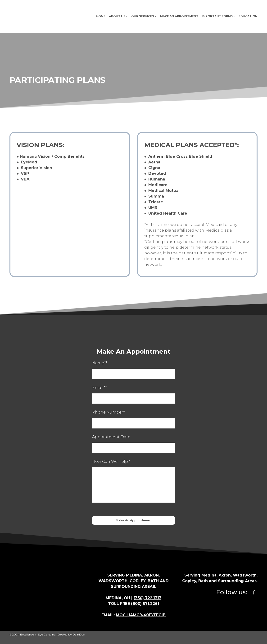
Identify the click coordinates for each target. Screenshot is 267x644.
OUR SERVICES (143, 16)
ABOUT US (117, 16)
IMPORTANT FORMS (217, 16)
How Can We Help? (111, 462)
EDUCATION (248, 16)
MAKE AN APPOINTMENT (179, 16)
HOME (101, 16)
